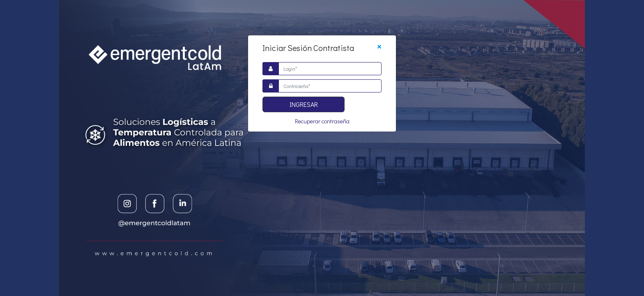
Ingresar (304, 104)
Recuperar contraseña (322, 121)
